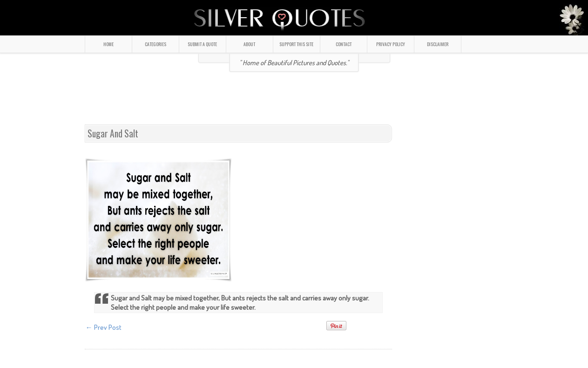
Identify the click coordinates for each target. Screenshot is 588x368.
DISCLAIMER (438, 44)
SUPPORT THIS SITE (296, 44)
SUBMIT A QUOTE (202, 44)
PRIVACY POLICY (391, 44)
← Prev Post (104, 327)
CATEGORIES (155, 44)
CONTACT (344, 44)
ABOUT (249, 44)
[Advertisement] (294, 102)
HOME (108, 44)
